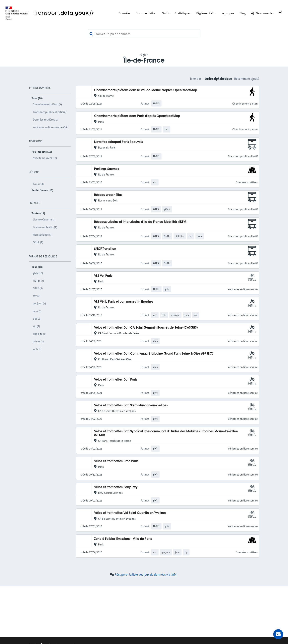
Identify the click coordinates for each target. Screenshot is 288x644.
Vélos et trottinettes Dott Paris (116, 380)
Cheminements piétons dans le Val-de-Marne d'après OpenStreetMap (146, 90)
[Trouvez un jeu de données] (144, 34)
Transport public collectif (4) (50, 112)
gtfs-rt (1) (38, 341)
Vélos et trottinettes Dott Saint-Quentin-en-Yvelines (131, 405)
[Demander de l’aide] (278, 634)
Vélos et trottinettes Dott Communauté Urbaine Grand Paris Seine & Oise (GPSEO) (154, 354)
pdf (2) (37, 319)
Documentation (146, 13)
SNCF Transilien (105, 249)
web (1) (37, 349)
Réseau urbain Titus (108, 195)
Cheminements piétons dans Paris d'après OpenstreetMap (137, 116)
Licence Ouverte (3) (44, 219)
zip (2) (36, 326)
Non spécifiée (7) (43, 235)
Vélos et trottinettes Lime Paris (116, 461)
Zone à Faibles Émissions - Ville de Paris (123, 539)
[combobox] (144, 34)
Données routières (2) (46, 120)
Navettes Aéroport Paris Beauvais (118, 142)
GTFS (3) (38, 288)
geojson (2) (39, 303)
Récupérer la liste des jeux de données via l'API (146, 574)
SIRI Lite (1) (39, 334)
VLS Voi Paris (103, 276)
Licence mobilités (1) (45, 227)
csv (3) (37, 296)
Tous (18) (38, 184)
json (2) (37, 311)
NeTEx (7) (38, 281)
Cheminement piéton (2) (47, 104)
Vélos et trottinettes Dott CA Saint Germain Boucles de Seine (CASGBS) (146, 328)
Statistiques (183, 13)
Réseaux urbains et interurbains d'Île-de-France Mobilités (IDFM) (141, 222)
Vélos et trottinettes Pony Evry (116, 487)
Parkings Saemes (107, 169)
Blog (243, 13)
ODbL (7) (38, 242)
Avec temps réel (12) (45, 158)
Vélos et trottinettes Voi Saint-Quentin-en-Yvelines (130, 513)
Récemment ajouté (247, 79)
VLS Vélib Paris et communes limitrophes (124, 302)
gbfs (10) (38, 273)
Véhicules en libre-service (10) (50, 127)
